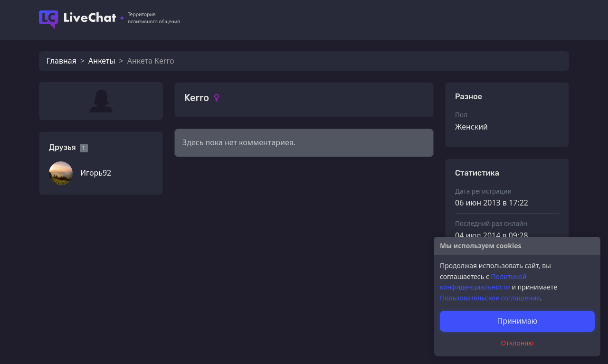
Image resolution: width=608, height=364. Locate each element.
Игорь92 (96, 173)
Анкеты (102, 61)
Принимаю (517, 321)
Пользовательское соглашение (490, 298)
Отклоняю (518, 343)
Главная (62, 61)
